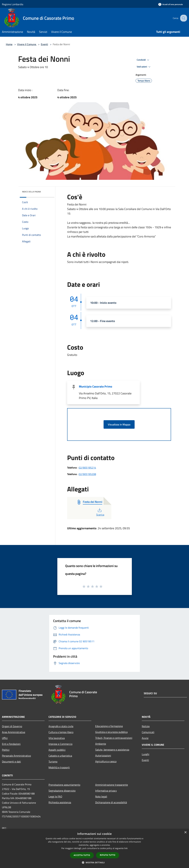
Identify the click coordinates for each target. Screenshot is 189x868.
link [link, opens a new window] (126, 848)
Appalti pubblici (57, 750)
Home (9, 44)
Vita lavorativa (57, 738)
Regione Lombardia (13, 4)
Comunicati (148, 732)
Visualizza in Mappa (119, 424)
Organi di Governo (12, 726)
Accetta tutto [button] (82, 855)
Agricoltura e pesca (106, 761)
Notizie (146, 726)
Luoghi (146, 754)
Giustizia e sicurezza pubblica (111, 732)
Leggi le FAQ (55, 796)
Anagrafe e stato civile (61, 726)
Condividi (143, 60)
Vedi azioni (144, 67)
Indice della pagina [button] (31, 192)
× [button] (185, 832)
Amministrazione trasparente (112, 785)
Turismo (53, 762)
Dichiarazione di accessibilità (111, 802)
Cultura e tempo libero (61, 732)
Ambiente (101, 744)
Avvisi (145, 738)
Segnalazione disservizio (62, 791)
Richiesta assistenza (60, 802)
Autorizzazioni (103, 755)
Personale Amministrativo (16, 756)
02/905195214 (87, 468)
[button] (95, 862)
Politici (6, 750)
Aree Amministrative (14, 732)
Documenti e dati (11, 762)
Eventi (44, 44)
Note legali (101, 796)
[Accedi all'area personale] (171, 4)
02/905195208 (87, 474)
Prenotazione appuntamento (64, 785)
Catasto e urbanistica (60, 756)
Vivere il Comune (27, 44)
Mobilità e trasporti (59, 767)
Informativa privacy (106, 791)
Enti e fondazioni (11, 744)
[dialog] (94, 848)
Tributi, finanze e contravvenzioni (114, 738)
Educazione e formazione (109, 726)
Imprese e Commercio (60, 744)
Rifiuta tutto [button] (108, 855)
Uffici (5, 738)
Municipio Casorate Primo (96, 386)
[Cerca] (183, 18)
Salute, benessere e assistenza (112, 750)
